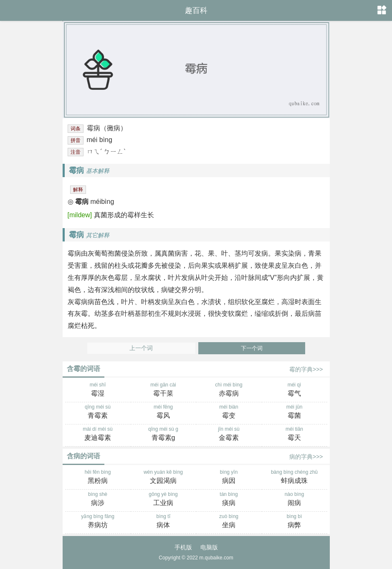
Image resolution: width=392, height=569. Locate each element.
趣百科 (196, 10)
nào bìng (295, 500)
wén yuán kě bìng (163, 478)
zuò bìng (229, 522)
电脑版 (209, 547)
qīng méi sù (98, 412)
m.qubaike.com (216, 558)
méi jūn (295, 412)
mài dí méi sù (98, 434)
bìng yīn (229, 478)
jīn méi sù (229, 434)
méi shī (98, 390)
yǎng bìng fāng (98, 522)
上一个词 (141, 348)
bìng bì (295, 522)
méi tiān (295, 434)
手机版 (183, 547)
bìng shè (98, 500)
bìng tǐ (163, 522)
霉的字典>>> (306, 369)
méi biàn (229, 412)
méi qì (295, 390)
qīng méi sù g (163, 434)
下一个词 (252, 348)
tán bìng (229, 500)
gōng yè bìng (163, 500)
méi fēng (163, 412)
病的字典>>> (306, 457)
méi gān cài (163, 390)
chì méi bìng (229, 390)
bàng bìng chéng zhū (295, 478)
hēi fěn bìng (98, 478)
